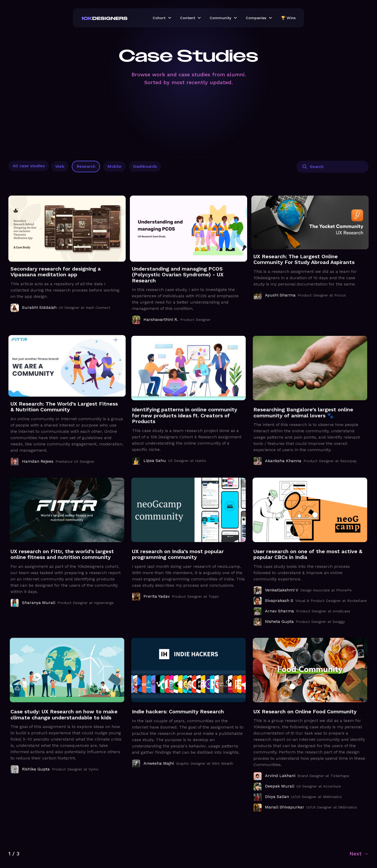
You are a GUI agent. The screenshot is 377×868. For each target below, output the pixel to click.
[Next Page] (359, 854)
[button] (162, 18)
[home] (113, 18)
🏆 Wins (288, 18)
